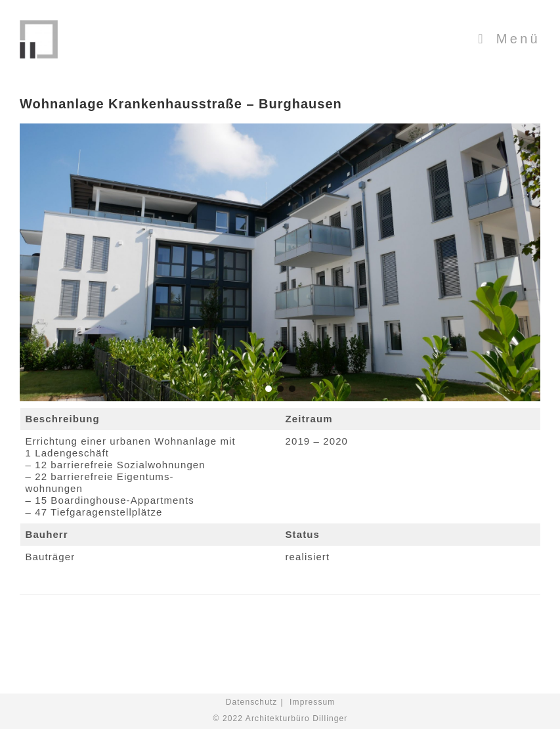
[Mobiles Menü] (509, 39)
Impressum (312, 702)
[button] (269, 389)
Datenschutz (252, 702)
